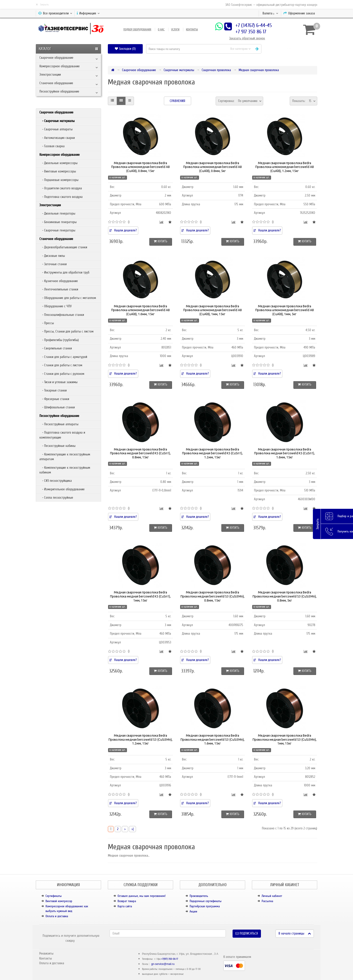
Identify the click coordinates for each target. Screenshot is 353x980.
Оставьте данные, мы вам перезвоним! (141, 896)
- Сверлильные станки (56, 348)
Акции (193, 911)
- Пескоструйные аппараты (59, 424)
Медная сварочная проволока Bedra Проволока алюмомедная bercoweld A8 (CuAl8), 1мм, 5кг (285, 310)
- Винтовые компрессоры (58, 171)
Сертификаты (54, 896)
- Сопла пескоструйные (56, 498)
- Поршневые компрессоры (59, 180)
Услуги (175, 29)
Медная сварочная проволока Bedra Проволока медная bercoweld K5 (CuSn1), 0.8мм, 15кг (140, 453)
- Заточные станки (53, 264)
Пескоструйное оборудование (59, 91)
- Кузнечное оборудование (59, 281)
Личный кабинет (272, 896)
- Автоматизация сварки (57, 138)
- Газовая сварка (52, 146)
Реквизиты (46, 953)
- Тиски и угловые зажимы (58, 382)
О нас (161, 29)
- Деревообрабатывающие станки (63, 247)
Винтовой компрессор (59, 901)
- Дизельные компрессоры (58, 163)
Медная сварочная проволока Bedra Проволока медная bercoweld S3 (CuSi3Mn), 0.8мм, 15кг (213, 596)
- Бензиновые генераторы (58, 222)
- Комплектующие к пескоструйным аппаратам (65, 457)
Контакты (192, 29)
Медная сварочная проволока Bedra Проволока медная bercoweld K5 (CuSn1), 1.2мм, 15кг (212, 453)
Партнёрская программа (205, 906)
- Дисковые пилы (52, 256)
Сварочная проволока (216, 70)
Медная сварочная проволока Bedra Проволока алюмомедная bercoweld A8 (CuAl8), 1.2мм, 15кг (285, 167)
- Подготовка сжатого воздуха (61, 197)
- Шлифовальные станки (57, 407)
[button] (291, 49)
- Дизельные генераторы (57, 213)
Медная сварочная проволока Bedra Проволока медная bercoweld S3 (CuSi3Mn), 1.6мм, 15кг (213, 739)
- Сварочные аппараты (56, 129)
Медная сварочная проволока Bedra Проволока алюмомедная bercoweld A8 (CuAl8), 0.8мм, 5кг (213, 167)
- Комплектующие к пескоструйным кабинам (65, 470)
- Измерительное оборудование (62, 489)
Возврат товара (127, 901)
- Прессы (47, 323)
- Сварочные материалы (57, 121)
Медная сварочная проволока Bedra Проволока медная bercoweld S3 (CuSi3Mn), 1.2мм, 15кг (140, 739)
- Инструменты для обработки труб (64, 272)
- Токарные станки (53, 390)
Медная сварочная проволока (259, 70)
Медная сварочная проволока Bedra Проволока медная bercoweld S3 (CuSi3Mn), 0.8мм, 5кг (285, 596)
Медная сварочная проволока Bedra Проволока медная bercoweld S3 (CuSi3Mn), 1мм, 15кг (285, 739)
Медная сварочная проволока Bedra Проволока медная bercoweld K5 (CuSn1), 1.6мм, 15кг (284, 453)
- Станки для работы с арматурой (63, 357)
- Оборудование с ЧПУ (55, 306)
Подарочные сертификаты (206, 901)
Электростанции (50, 75)
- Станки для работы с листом (61, 365)
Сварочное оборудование (56, 58)
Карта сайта (125, 906)
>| (132, 829)
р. (270, 13)
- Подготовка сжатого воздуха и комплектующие (62, 435)
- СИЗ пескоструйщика (56, 481)
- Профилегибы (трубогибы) (59, 340)
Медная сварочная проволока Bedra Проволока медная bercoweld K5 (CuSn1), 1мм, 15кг (140, 596)
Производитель (199, 896)
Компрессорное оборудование (60, 66)
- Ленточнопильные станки (59, 289)
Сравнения (178, 101)
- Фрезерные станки (54, 399)
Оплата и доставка (57, 916)
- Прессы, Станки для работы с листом (66, 331)
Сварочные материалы (179, 70)
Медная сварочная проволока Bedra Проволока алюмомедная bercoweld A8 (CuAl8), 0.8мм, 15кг (140, 167)
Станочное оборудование (56, 83)
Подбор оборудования (137, 29)
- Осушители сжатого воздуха (61, 188)
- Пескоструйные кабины (57, 446)
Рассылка (267, 901)
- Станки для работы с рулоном (62, 374)
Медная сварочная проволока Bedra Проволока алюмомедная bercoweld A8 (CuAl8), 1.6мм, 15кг (140, 310)
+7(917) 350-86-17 (170, 959)
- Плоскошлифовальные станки (62, 315)
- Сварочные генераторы (57, 230)
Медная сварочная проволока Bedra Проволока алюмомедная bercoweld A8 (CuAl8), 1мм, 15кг (213, 310)
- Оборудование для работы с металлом (68, 298)
